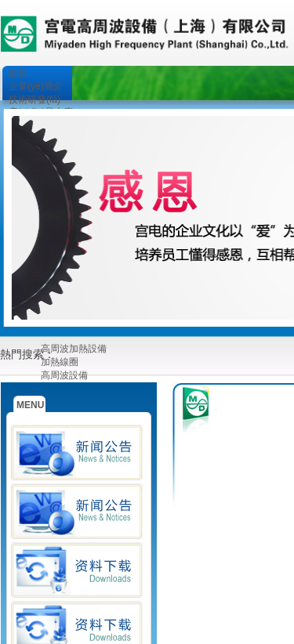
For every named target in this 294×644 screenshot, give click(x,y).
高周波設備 (64, 375)
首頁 (18, 73)
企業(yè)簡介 (36, 86)
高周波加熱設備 (74, 349)
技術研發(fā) (34, 99)
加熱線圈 (60, 362)
